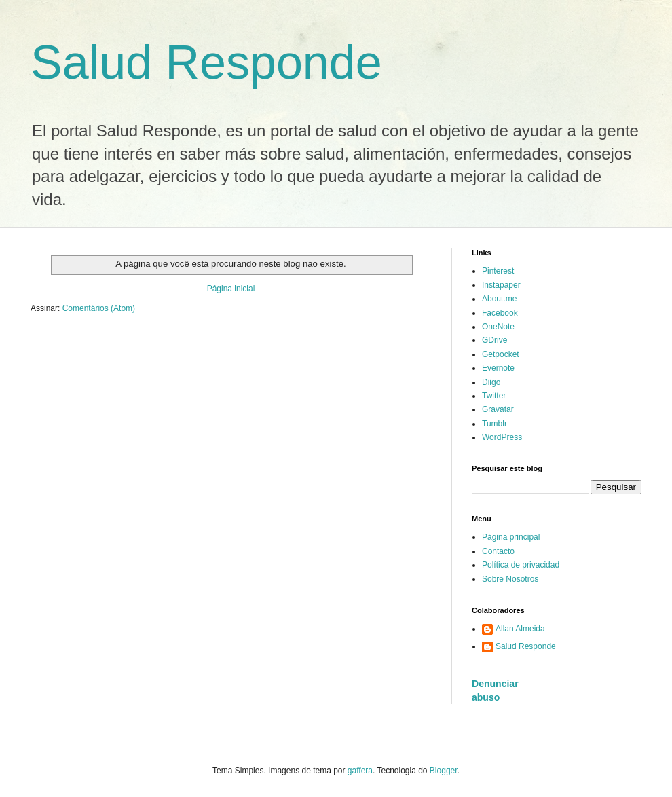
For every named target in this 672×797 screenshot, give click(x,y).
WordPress (502, 437)
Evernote (498, 368)
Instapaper (501, 285)
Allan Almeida (520, 629)
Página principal (511, 537)
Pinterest (498, 271)
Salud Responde (206, 62)
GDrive (494, 340)
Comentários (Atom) (99, 308)
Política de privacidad (521, 565)
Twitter (494, 396)
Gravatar (498, 409)
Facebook (500, 313)
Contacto (498, 551)
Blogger (444, 771)
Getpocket (501, 354)
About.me (499, 299)
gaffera (360, 771)
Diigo (491, 382)
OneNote (498, 327)
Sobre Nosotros (510, 579)
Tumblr (494, 424)
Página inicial (231, 289)
